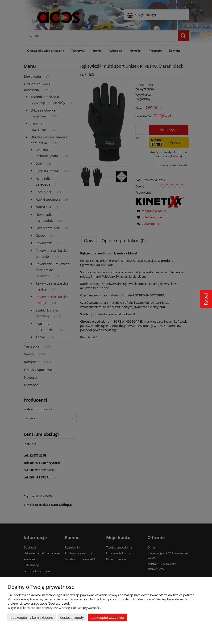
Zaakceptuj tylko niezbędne (32, 617)
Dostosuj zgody (72, 617)
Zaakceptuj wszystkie (107, 617)
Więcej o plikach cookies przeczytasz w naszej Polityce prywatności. (54, 608)
